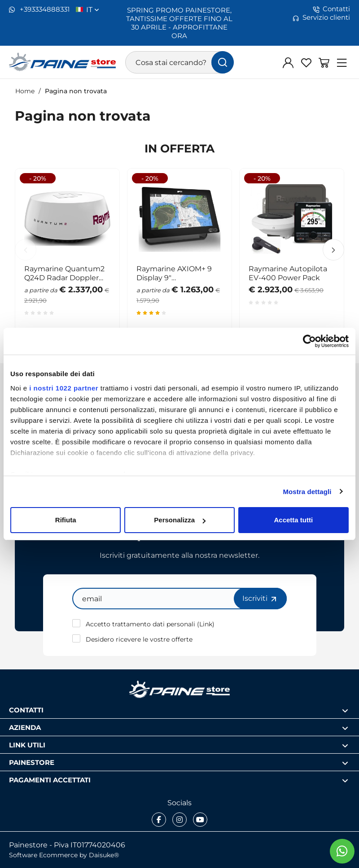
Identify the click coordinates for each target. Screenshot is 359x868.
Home (25, 91)
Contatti (331, 9)
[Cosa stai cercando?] (180, 62)
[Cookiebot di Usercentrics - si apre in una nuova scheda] (309, 341)
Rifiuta (66, 520)
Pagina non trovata (76, 91)
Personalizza (180, 520)
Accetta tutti (293, 520)
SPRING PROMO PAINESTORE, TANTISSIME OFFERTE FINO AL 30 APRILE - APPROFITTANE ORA (179, 23)
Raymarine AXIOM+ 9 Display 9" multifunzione (174, 273)
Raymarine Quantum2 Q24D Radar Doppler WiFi (64, 273)
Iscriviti (260, 599)
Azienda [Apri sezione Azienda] (179, 727)
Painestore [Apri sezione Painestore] (179, 762)
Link (206, 624)
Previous (26, 250)
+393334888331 (39, 9)
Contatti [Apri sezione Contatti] (179, 710)
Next (333, 250)
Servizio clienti (321, 17)
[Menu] (342, 62)
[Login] (288, 62)
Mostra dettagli (307, 492)
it (93, 9)
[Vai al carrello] (324, 62)
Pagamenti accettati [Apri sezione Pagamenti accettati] (179, 780)
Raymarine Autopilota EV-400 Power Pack (288, 273)
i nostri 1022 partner (64, 388)
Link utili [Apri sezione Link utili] (179, 745)
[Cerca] (223, 62)
